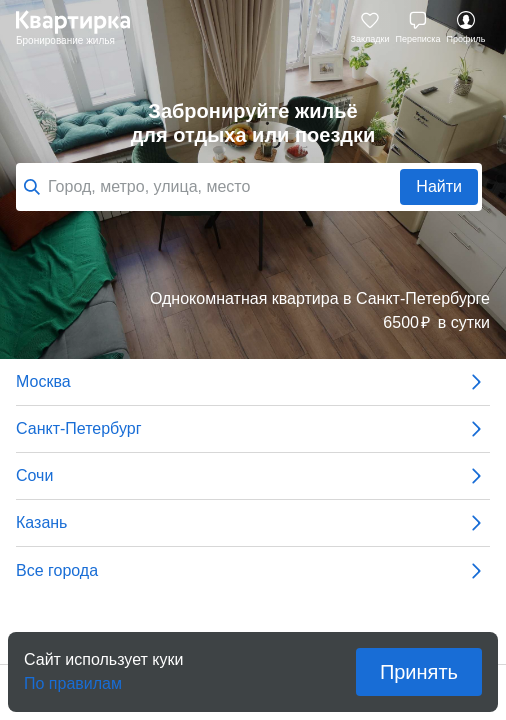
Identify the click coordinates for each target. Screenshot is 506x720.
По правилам (73, 677)
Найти (439, 186)
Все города (253, 571)
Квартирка (83, 28)
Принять (419, 672)
